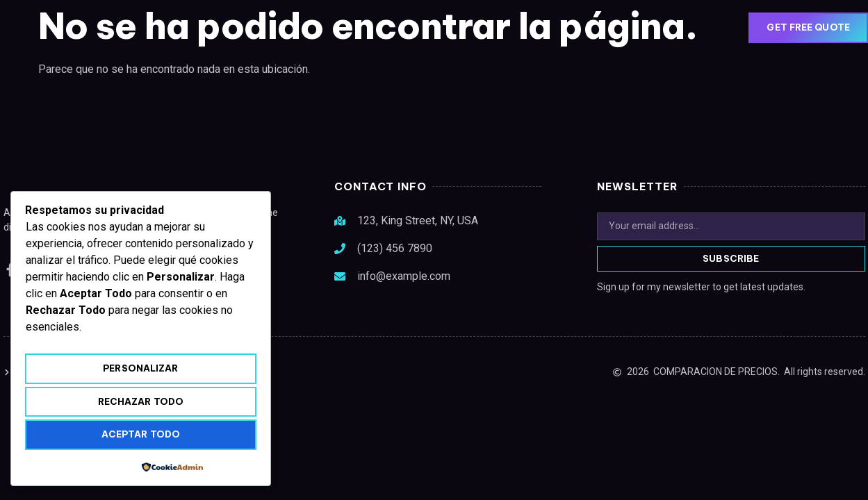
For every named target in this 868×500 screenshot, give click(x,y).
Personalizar (140, 368)
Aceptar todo (141, 434)
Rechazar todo (141, 401)
